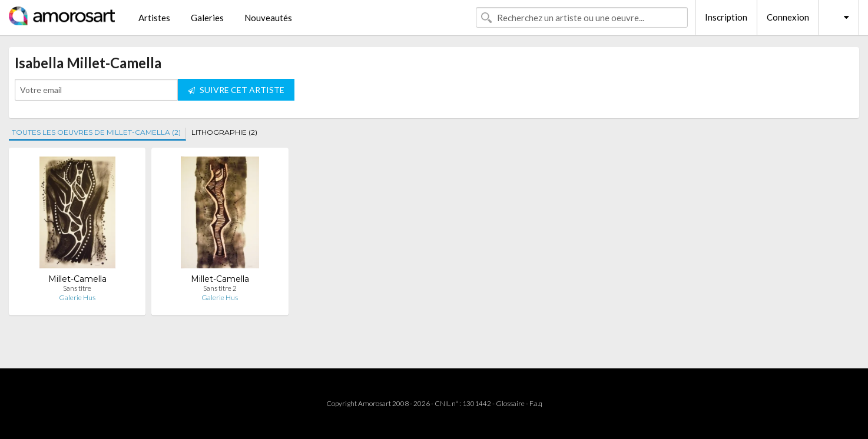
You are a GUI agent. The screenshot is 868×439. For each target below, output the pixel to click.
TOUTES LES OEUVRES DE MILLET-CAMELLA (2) (96, 132)
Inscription (726, 17)
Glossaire (510, 403)
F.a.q (536, 403)
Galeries (207, 18)
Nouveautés (268, 18)
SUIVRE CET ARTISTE (236, 90)
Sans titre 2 (220, 288)
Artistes (154, 18)
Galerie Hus (77, 297)
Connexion (788, 17)
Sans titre (77, 288)
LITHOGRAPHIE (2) (224, 132)
